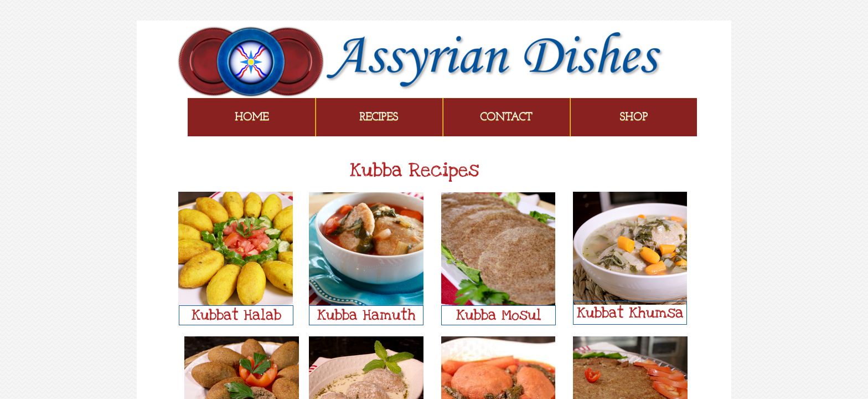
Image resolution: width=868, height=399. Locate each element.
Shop (634, 117)
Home (252, 117)
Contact (506, 117)
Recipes (379, 117)
